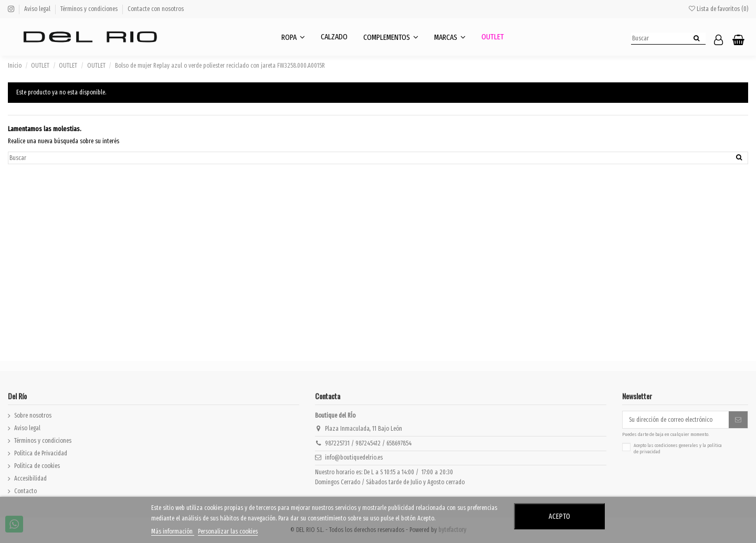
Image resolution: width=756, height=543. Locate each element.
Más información (173, 531)
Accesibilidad (30, 478)
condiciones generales (676, 445)
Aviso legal (38, 9)
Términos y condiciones (90, 9)
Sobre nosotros (33, 416)
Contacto (25, 491)
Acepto (559, 517)
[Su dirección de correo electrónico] (676, 420)
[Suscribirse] (738, 420)
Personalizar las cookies (228, 531)
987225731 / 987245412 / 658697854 (368, 443)
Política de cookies (37, 466)
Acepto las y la (678, 449)
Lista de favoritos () (718, 9)
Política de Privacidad (41, 453)
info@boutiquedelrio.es (354, 457)
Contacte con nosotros (156, 9)
